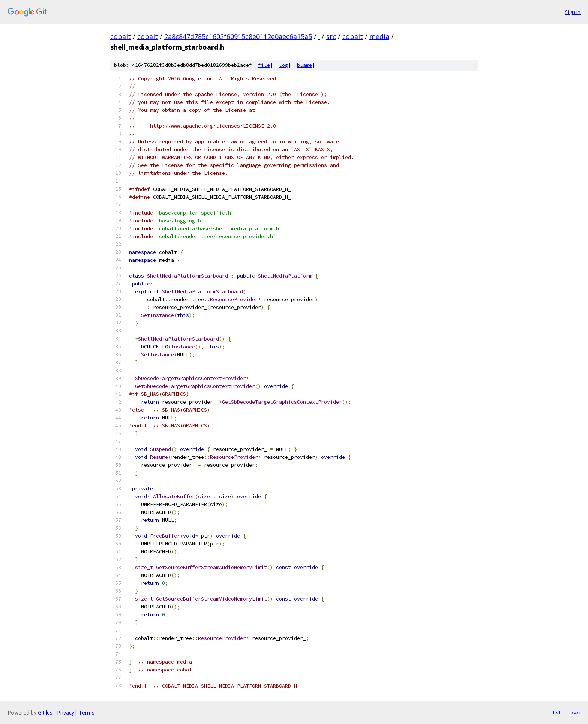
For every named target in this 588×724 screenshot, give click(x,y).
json (574, 712)
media (379, 36)
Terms (87, 713)
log (283, 65)
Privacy (66, 713)
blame (304, 65)
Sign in (573, 12)
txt (556, 712)
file (264, 65)
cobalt (121, 36)
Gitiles (45, 713)
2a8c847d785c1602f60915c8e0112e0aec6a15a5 (238, 36)
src (331, 36)
